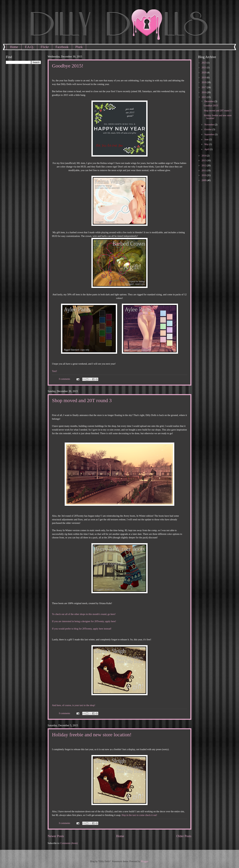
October (208, 129)
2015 (204, 97)
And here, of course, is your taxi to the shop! (74, 705)
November (210, 125)
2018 (204, 82)
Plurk (79, 47)
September (210, 134)
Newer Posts (56, 836)
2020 (204, 73)
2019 (204, 78)
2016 (204, 92)
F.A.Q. (29, 47)
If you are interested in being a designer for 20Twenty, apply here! (84, 621)
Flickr (45, 47)
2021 (204, 68)
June (207, 139)
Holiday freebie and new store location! (92, 735)
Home (14, 47)
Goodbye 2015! (68, 66)
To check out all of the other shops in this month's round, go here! (84, 614)
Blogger (145, 861)
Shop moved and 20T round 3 (82, 400)
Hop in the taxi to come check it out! (139, 815)
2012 (204, 166)
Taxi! (54, 371)
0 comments (64, 379)
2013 (204, 160)
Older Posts (184, 836)
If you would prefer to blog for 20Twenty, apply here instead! (82, 629)
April (207, 149)
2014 (204, 156)
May (207, 144)
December (209, 101)
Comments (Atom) (69, 843)
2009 (204, 180)
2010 (204, 175)
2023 (204, 63)
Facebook (62, 47)
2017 (204, 87)
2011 (204, 171)
